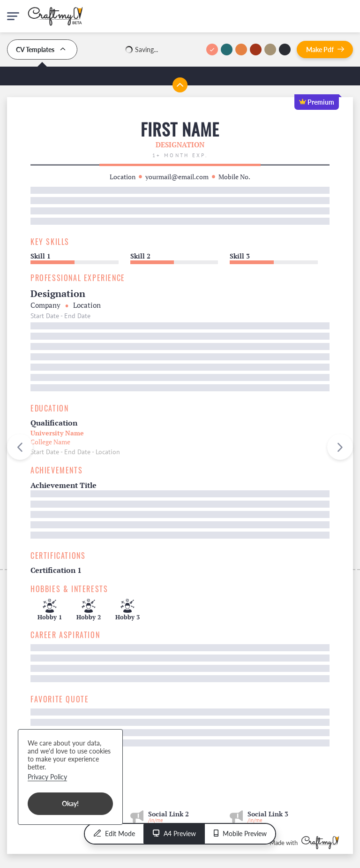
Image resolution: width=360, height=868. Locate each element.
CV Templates (42, 49)
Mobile (240, 834)
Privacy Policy (47, 777)
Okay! (70, 803)
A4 (174, 834)
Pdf (325, 49)
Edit (114, 834)
